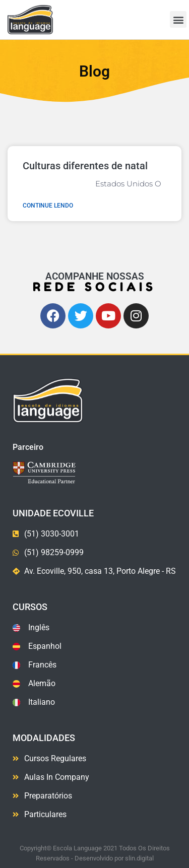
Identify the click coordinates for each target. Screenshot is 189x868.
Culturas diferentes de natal (85, 166)
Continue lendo (48, 206)
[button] (178, 19)
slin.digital (139, 858)
